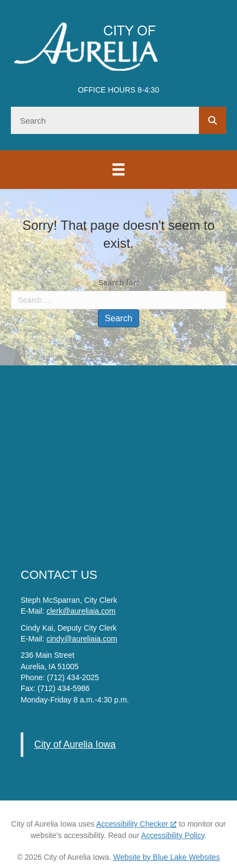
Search (119, 318)
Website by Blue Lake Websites (166, 857)
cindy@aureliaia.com (82, 639)
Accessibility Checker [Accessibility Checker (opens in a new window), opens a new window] (136, 824)
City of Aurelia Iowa (75, 744)
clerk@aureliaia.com (81, 611)
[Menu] (118, 169)
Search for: (118, 283)
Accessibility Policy (172, 835)
